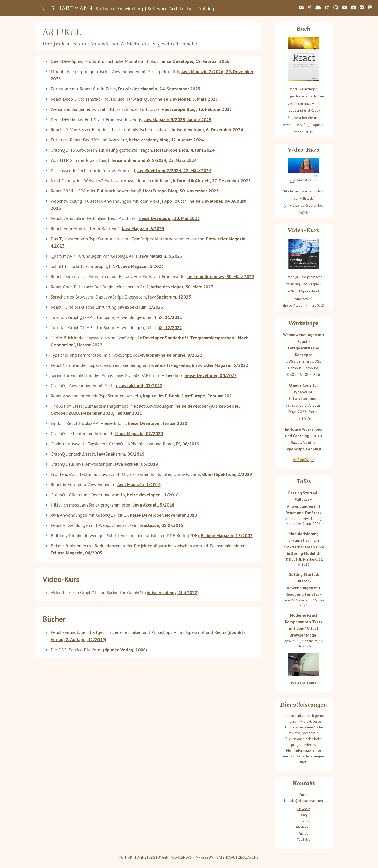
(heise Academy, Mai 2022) (172, 593)
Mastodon (304, 827)
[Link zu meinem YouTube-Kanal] (344, 8)
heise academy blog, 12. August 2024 (166, 140)
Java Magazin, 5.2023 (161, 256)
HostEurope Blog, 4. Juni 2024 (184, 150)
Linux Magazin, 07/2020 (139, 433)
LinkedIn (304, 809)
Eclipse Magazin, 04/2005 (76, 553)
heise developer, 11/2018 (153, 495)
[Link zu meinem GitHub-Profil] (336, 8)
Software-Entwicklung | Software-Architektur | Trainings (156, 9)
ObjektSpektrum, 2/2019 (227, 474)
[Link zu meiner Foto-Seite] (353, 8)
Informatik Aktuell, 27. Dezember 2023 (212, 181)
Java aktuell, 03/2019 (136, 464)
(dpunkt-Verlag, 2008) (125, 650)
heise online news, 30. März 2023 (221, 276)
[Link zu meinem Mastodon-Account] (370, 8)
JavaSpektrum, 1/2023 (141, 307)
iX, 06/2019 (188, 444)
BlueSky (304, 821)
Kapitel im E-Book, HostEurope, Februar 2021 (188, 396)
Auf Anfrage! (304, 460)
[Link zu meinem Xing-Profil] (310, 8)
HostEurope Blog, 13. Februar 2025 (197, 109)
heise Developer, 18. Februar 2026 (195, 61)
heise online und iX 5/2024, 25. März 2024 (154, 160)
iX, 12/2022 (170, 327)
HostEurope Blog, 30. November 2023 (181, 191)
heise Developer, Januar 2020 (157, 423)
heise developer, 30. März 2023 (182, 287)
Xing (304, 815)
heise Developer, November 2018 (163, 515)
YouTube (304, 839)
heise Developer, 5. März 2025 (188, 99)
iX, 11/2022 (170, 317)
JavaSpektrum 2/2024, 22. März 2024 (174, 170)
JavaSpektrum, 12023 (169, 297)
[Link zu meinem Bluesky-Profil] (318, 8)
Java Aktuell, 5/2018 (154, 505)
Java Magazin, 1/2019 (139, 484)
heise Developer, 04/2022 (211, 375)
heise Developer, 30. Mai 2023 (169, 218)
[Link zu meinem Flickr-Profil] (362, 8)
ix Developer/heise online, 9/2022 (168, 355)
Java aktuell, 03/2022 (141, 386)
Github (304, 833)
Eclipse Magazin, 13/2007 (227, 535)
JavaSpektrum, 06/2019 (121, 454)
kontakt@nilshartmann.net (304, 801)
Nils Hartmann (67, 8)
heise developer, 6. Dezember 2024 (207, 130)
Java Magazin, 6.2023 (143, 229)
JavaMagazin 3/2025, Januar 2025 (178, 119)
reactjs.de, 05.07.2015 (161, 525)
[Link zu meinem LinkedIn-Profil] (327, 8)
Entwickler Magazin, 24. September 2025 (159, 89)
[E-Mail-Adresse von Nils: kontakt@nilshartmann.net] (301, 8)
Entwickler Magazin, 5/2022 (220, 365)
